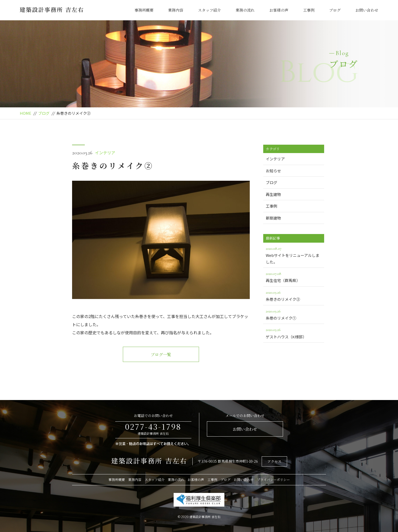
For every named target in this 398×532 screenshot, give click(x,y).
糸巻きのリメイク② (294, 295)
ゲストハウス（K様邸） (294, 333)
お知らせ (273, 171)
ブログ (335, 10)
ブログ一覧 (161, 354)
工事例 (309, 10)
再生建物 (273, 194)
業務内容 (176, 10)
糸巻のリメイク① (294, 314)
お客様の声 (279, 10)
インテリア (105, 153)
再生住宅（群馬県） (294, 277)
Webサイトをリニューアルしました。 (294, 255)
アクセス (274, 461)
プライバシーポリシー (273, 480)
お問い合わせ (367, 10)
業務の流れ (245, 10)
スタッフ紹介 (209, 10)
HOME (26, 113)
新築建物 (273, 218)
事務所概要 (144, 10)
